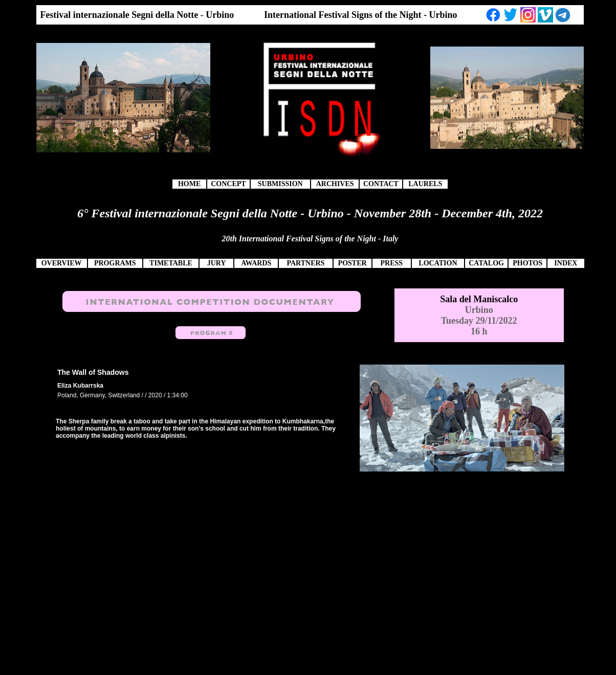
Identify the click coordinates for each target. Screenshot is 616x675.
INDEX (566, 263)
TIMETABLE (171, 263)
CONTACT (381, 184)
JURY (217, 263)
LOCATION (438, 263)
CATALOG (486, 263)
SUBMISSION (280, 184)
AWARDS (256, 263)
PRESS (391, 263)
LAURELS (425, 184)
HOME (189, 184)
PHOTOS (527, 263)
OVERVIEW (62, 263)
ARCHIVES (335, 184)
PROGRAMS (115, 263)
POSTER (353, 263)
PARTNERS (305, 263)
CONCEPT (228, 184)
